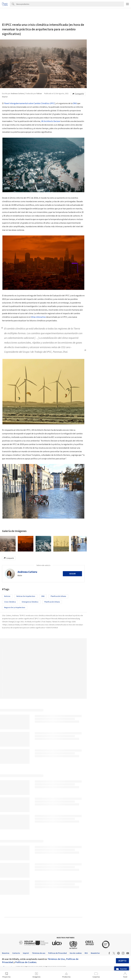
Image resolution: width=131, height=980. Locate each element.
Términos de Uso (56, 959)
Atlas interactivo (38, 317)
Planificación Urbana (52, 602)
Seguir (72, 574)
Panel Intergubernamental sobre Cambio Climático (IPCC (29, 103)
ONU (75, 103)
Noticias (7, 596)
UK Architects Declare (51, 121)
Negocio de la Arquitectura (15, 608)
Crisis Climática (10, 602)
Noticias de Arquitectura (26, 596)
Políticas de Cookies (26, 962)
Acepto (122, 961)
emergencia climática (30, 602)
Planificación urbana (58, 596)
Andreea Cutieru (27, 572)
